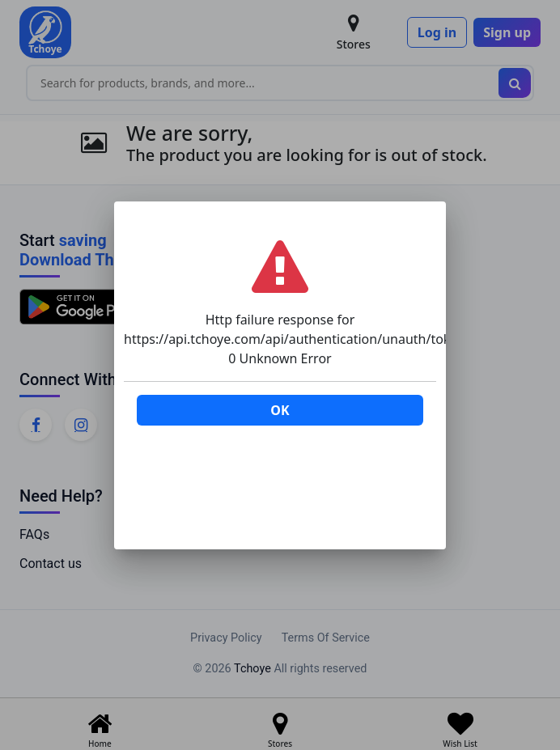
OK (280, 410)
